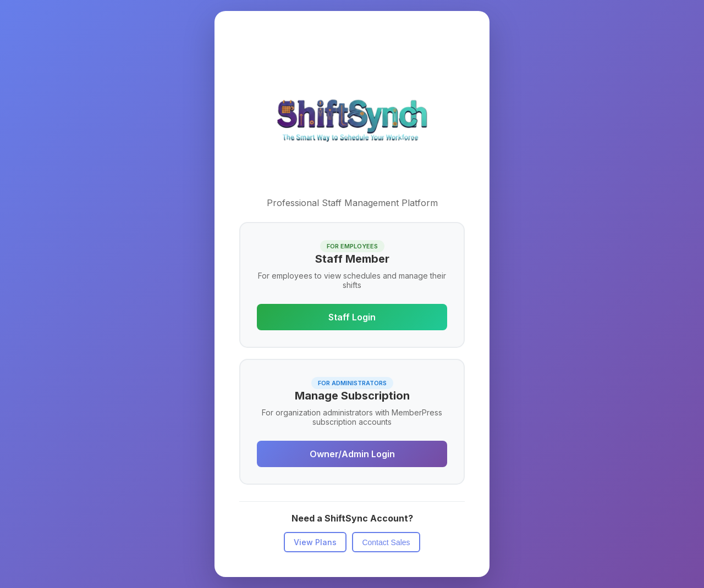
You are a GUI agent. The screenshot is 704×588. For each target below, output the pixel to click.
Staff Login (352, 317)
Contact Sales (386, 542)
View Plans (315, 542)
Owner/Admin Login (352, 454)
